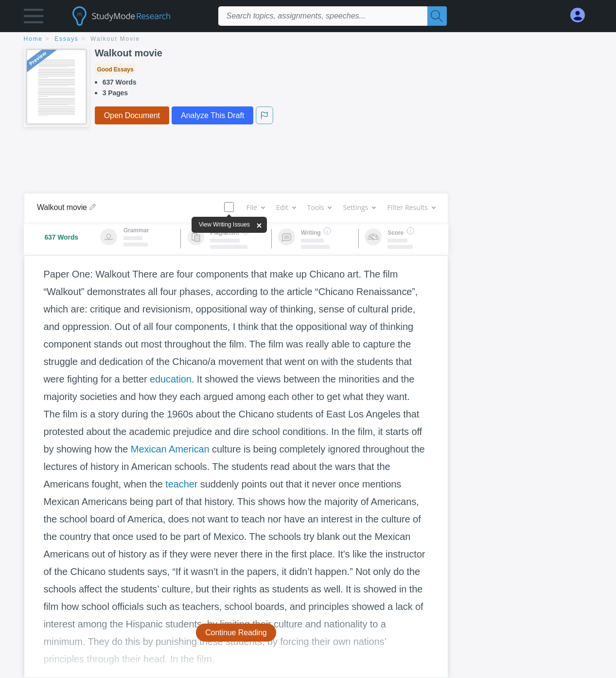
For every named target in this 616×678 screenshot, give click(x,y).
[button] (34, 18)
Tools (319, 207)
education (171, 379)
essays (66, 39)
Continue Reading (236, 633)
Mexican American (170, 449)
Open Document (132, 115)
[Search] (437, 16)
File (255, 207)
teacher (181, 484)
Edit (286, 207)
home (33, 39)
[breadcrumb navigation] (308, 40)
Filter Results (411, 207)
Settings (359, 207)
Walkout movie (115, 39)
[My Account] (581, 15)
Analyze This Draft (212, 115)
